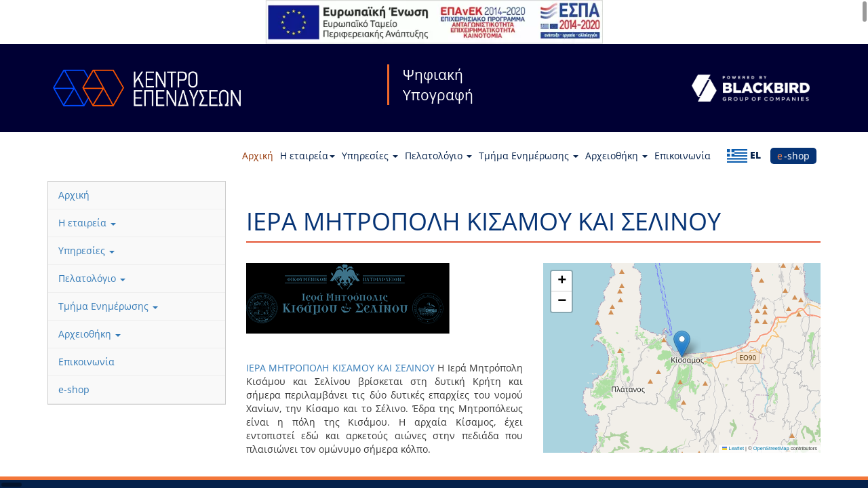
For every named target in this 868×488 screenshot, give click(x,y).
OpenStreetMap (771, 448)
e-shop (793, 156)
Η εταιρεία (308, 156)
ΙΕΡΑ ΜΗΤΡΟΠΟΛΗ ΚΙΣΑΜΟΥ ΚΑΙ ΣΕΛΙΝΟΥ (342, 368)
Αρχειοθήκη (616, 156)
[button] (682, 344)
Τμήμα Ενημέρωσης (529, 156)
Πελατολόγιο (438, 156)
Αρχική (258, 156)
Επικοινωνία (683, 156)
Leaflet (733, 448)
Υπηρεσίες (370, 156)
